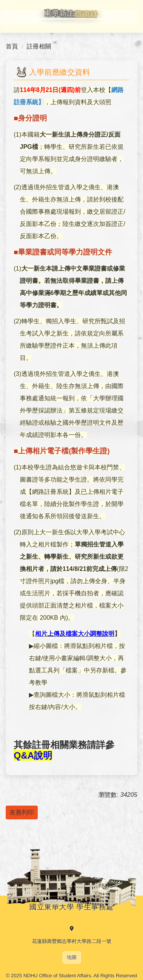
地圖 (72, 957)
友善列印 (22, 812)
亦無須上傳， (69, 199)
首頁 (12, 46)
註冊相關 (39, 46)
